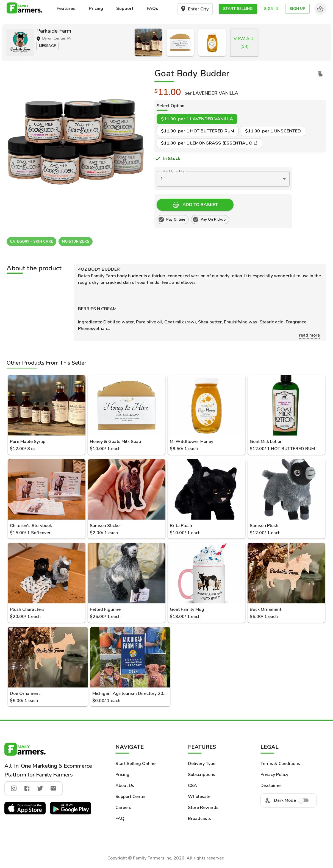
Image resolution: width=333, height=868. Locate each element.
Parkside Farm (54, 31)
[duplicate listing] (320, 74)
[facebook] (27, 788)
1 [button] (162, 179)
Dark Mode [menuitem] (288, 800)
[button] (238, 9)
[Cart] (320, 9)
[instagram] (14, 788)
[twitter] (40, 788)
